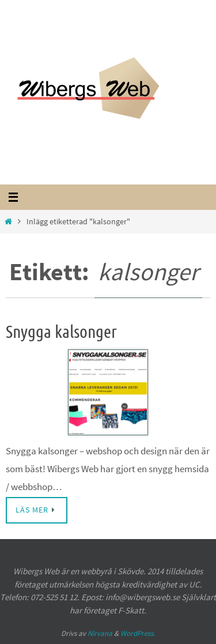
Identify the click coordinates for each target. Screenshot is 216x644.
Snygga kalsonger (61, 332)
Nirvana (100, 633)
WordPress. (138, 633)
